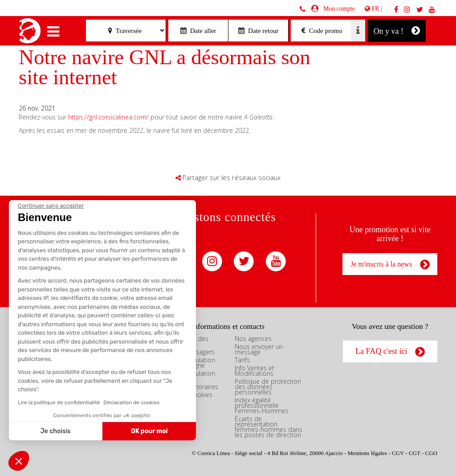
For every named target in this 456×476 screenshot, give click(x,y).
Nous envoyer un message (259, 349)
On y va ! (397, 31)
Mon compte (338, 9)
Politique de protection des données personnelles (268, 387)
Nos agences (253, 339)
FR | (373, 9)
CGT (415, 453)
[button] (19, 461)
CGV (398, 453)
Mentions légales (367, 453)
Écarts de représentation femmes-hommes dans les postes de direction (269, 427)
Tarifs (242, 360)
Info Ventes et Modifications (254, 371)
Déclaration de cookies (131, 402)
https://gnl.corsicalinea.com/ (108, 117)
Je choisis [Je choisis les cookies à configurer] (56, 431)
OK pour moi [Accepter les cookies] (149, 431)
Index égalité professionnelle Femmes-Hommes (262, 405)
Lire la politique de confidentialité (59, 402)
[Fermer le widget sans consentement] (51, 206)
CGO (431, 453)
